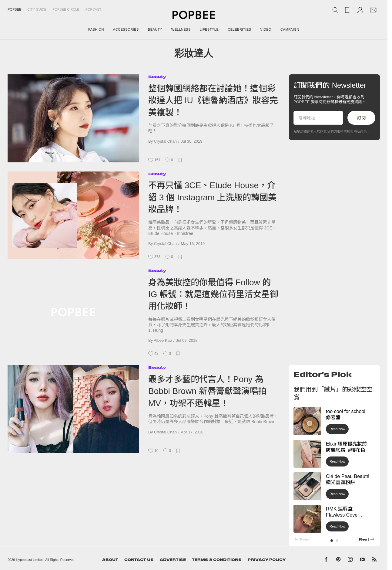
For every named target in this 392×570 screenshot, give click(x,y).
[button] (332, 541)
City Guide (37, 9)
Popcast (94, 9)
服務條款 (343, 131)
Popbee (14, 9)
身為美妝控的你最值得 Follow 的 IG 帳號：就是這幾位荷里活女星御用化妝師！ (213, 294)
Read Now (337, 429)
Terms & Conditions (217, 560)
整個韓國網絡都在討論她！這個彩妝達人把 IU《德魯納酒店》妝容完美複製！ (213, 100)
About (110, 560)
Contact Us (139, 560)
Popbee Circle (66, 9)
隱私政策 (360, 131)
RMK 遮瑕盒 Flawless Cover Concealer (342, 515)
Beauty (157, 77)
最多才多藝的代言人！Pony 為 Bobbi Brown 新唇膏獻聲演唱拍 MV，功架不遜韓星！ (208, 391)
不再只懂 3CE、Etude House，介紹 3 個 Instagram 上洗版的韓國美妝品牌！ (212, 197)
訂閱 (361, 118)
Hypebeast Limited (30, 560)
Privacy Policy (267, 560)
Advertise (173, 560)
